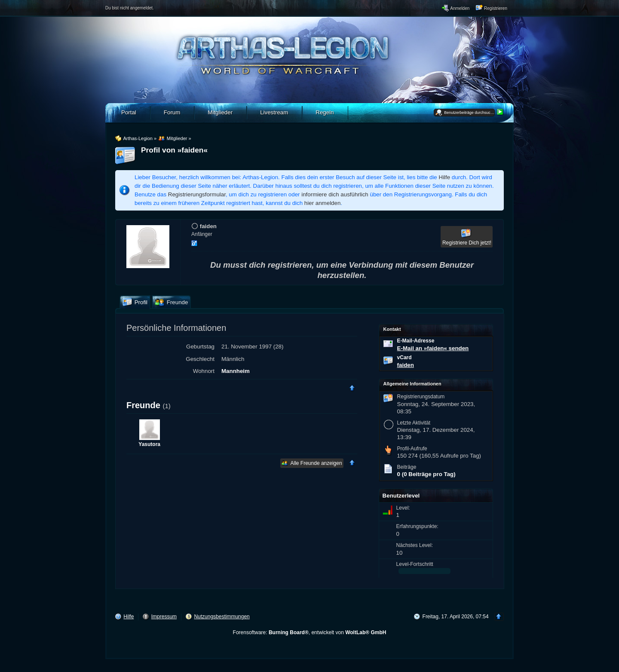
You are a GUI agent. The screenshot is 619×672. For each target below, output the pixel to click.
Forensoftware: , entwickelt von (310, 632)
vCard (404, 357)
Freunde (143, 405)
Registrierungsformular (197, 194)
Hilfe (445, 177)
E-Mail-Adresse (416, 341)
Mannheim (236, 371)
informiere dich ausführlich (335, 194)
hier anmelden (322, 203)
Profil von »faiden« (174, 150)
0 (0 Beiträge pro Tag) (426, 474)
